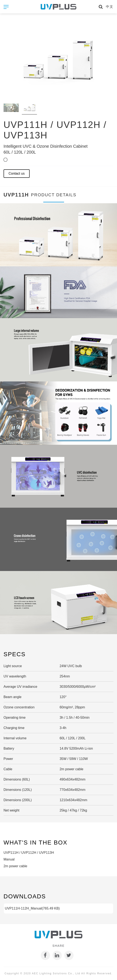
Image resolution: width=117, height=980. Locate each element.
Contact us (17, 173)
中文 (110, 7)
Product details (54, 198)
